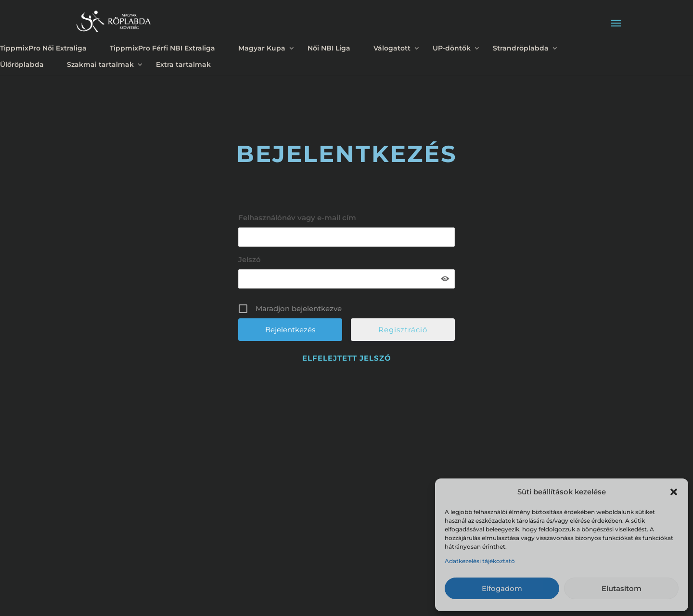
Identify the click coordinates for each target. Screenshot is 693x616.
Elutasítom (622, 588)
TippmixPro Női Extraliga (43, 48)
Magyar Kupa (262, 48)
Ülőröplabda (22, 64)
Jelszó (250, 259)
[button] (674, 492)
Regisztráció (403, 330)
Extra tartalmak (183, 64)
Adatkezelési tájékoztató (480, 561)
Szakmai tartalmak (100, 64)
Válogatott (392, 48)
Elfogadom (502, 588)
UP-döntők (452, 48)
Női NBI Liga (329, 48)
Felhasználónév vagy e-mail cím (297, 218)
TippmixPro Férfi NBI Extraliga (162, 48)
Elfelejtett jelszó (347, 358)
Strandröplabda (521, 48)
